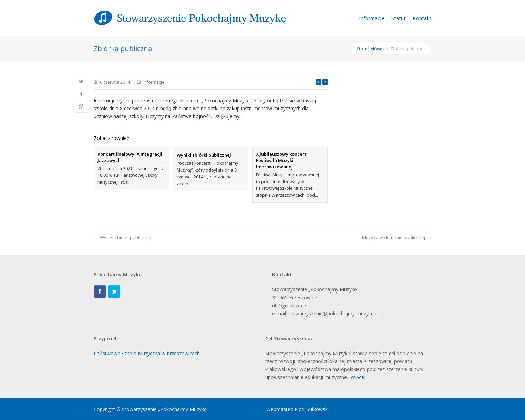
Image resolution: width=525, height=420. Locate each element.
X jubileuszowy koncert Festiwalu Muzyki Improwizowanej (281, 160)
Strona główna (371, 49)
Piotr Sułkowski (312, 409)
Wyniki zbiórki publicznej (204, 155)
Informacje (372, 18)
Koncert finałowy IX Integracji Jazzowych (130, 157)
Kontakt (422, 18)
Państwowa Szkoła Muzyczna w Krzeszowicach (147, 353)
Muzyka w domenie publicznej (394, 237)
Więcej (358, 377)
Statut (399, 18)
